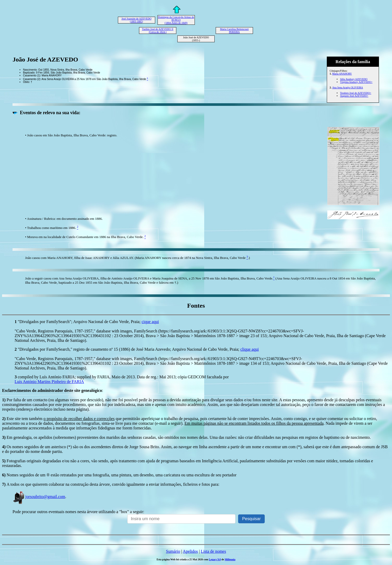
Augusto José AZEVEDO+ (354, 96)
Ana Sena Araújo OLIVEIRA (348, 87)
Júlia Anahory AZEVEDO (354, 79)
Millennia (230, 559)
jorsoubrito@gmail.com (39, 497)
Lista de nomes (213, 551)
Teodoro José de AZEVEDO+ (356, 93)
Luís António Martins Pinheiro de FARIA (49, 382)
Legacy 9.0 (215, 559)
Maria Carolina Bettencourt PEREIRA (234, 31)
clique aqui (250, 349)
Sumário (173, 551)
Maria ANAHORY (342, 74)
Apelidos (190, 551)
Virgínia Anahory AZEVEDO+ (356, 82)
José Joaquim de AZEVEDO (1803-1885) (137, 20)
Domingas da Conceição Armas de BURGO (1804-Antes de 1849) (176, 20)
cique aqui (150, 322)
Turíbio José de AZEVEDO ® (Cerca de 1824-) (158, 31)
